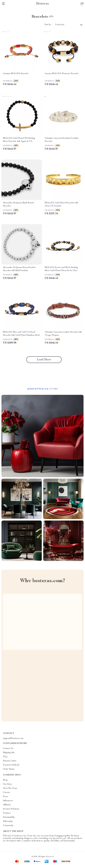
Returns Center (10, 761)
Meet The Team (10, 788)
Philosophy (8, 821)
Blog (5, 780)
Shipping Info (9, 753)
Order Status (9, 769)
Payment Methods (11, 765)
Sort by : (48, 25)
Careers (6, 792)
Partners (7, 813)
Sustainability (9, 817)
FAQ (5, 757)
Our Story (7, 784)
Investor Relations (11, 809)
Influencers (8, 801)
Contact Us (8, 748)
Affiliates (7, 805)
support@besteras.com (13, 738)
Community (8, 826)
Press (5, 797)
